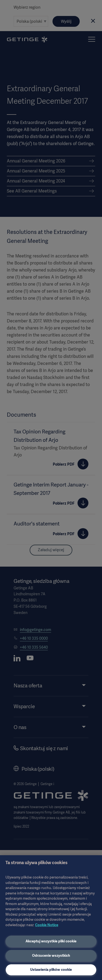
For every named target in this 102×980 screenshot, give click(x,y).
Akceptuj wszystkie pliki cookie (51, 941)
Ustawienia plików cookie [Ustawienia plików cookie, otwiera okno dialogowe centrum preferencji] (51, 970)
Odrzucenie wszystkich (51, 955)
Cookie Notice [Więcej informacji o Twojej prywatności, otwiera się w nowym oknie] (47, 925)
